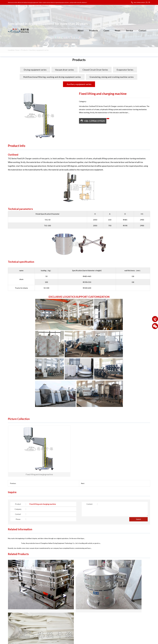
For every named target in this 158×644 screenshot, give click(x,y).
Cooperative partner (15, 627)
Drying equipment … (43, 613)
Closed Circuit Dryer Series (95, 70)
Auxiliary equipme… (43, 623)
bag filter (127, 588)
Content (89, 480)
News (118, 30)
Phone (18, 496)
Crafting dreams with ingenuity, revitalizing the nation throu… (35, 515)
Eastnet (112, 641)
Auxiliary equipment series (79, 84)
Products (94, 30)
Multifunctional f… (43, 620)
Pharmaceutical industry (84, 617)
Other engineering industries (86, 627)
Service (129, 30)
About (81, 30)
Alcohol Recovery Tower (24, 460)
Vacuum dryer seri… (63, 613)
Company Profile (14, 613)
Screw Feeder (89, 460)
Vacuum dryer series (64, 70)
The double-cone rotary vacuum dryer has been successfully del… (36, 529)
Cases (106, 30)
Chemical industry (82, 613)
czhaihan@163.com (126, 623)
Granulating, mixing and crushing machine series (112, 77)
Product (18, 480)
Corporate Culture (15, 617)
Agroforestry (81, 623)
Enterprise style (14, 623)
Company (18, 485)
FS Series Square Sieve (32, 588)
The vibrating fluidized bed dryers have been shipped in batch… (109, 515)
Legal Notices (95, 641)
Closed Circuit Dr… (43, 617)
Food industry (81, 620)
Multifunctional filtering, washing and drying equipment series (52, 77)
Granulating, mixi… (62, 620)
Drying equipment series (35, 70)
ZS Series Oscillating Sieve (79, 588)
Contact (142, 30)
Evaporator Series (125, 70)
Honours (11, 620)
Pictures (34, 146)
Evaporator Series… (63, 617)
